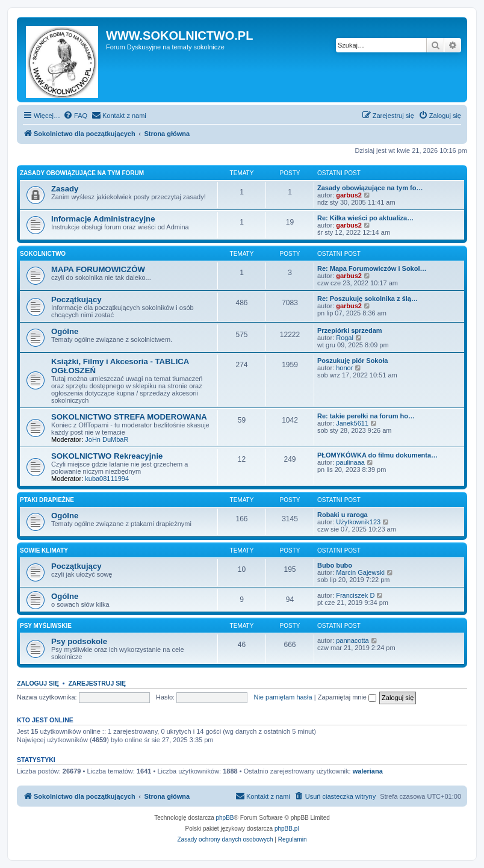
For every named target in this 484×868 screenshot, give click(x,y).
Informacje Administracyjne (103, 219)
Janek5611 (352, 423)
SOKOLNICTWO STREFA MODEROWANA (129, 417)
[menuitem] (75, 116)
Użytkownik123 (358, 522)
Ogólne (65, 331)
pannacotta (352, 640)
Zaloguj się (38, 683)
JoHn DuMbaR (107, 439)
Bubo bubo (335, 565)
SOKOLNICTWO (43, 254)
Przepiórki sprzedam (350, 330)
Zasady (65, 189)
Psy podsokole (79, 641)
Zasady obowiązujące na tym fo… (370, 188)
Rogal (345, 338)
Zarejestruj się (97, 683)
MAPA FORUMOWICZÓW (98, 269)
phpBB (225, 818)
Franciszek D (355, 595)
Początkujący (76, 299)
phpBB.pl (287, 829)
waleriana (368, 771)
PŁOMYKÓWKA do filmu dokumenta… (377, 455)
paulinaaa (350, 462)
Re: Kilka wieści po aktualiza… (365, 218)
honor (344, 368)
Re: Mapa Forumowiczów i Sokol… (372, 268)
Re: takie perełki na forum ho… (366, 416)
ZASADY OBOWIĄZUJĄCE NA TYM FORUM (82, 173)
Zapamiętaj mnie (347, 697)
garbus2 (349, 195)
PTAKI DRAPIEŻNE (47, 500)
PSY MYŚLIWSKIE (46, 626)
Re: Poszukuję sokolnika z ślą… (368, 299)
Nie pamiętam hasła (283, 697)
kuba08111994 (107, 479)
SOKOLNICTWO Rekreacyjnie (107, 456)
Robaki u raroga (343, 515)
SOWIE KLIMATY (44, 550)
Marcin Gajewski (360, 572)
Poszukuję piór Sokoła (352, 361)
